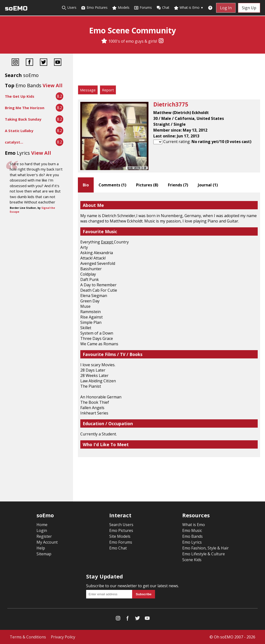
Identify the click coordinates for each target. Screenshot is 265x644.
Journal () (208, 185)
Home (42, 525)
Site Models (120, 536)
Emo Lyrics (192, 542)
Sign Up (249, 8)
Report (108, 90)
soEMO (16, 8)
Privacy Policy (63, 637)
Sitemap (44, 554)
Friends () (178, 185)
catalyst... (14, 142)
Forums (143, 8)
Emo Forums (121, 542)
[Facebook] (29, 63)
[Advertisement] (169, 71)
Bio (86, 185)
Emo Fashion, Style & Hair (206, 548)
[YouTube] (58, 63)
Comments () (112, 185)
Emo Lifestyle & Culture (204, 554)
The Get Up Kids (20, 96)
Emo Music (192, 530)
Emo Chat (118, 548)
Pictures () (147, 185)
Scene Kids (192, 560)
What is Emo (189, 8)
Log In (226, 8)
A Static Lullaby (19, 131)
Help (41, 548)
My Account (47, 542)
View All (53, 85)
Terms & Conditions (28, 637)
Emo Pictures (94, 8)
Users (69, 8)
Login (42, 530)
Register (44, 536)
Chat (163, 8)
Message (88, 90)
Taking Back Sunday (23, 119)
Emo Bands (192, 536)
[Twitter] (44, 63)
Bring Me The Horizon (25, 108)
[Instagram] (161, 41)
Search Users (121, 525)
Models (121, 8)
